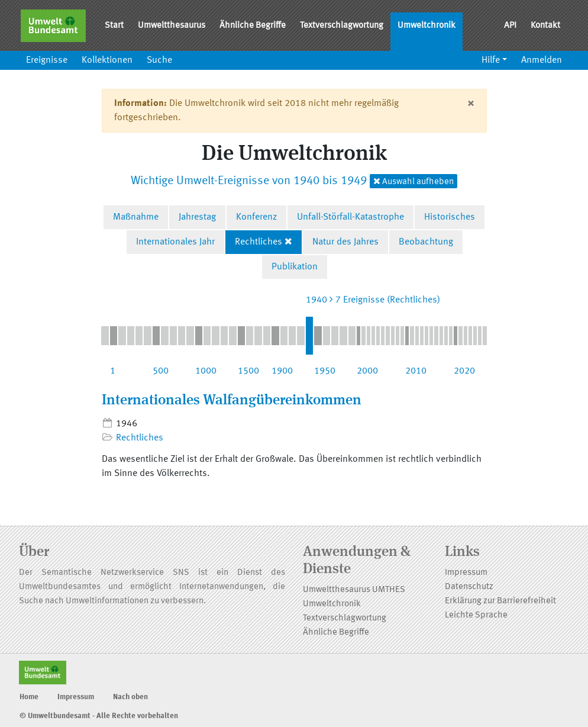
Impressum (466, 573)
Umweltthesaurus (172, 26)
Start (114, 26)
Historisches (450, 217)
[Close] (471, 104)
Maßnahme (136, 217)
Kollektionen (107, 60)
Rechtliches (259, 242)
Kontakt (545, 26)
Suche (159, 60)
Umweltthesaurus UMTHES (354, 590)
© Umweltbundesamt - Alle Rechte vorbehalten (99, 716)
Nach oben (130, 697)
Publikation (295, 267)
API (510, 26)
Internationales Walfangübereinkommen (232, 401)
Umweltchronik (427, 26)
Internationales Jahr (175, 242)
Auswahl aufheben (413, 181)
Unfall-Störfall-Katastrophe (350, 217)
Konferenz (256, 217)
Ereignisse (47, 60)
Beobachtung (426, 242)
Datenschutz (469, 587)
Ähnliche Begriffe (253, 26)
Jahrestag (197, 217)
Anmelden (542, 60)
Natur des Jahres (345, 242)
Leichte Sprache (476, 615)
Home (29, 697)
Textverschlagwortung (342, 26)
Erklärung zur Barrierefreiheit (500, 601)
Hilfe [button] (491, 60)
